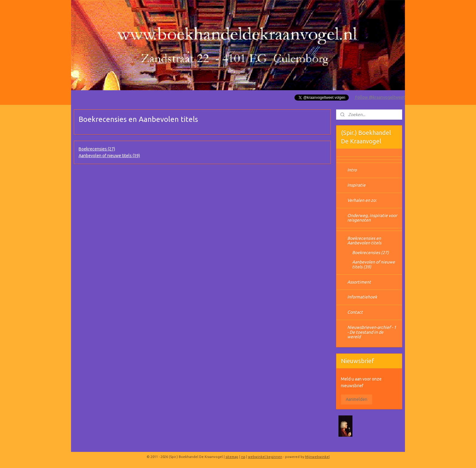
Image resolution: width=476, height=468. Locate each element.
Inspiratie (356, 185)
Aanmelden (357, 399)
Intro (352, 170)
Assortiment (359, 282)
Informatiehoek (362, 297)
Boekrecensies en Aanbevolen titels (364, 241)
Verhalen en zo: (362, 200)
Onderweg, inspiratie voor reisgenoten (372, 218)
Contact (355, 312)
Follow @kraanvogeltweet (380, 97)
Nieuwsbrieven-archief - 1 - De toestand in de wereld (372, 332)
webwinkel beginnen (265, 457)
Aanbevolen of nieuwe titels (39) (109, 156)
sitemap (232, 457)
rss (243, 457)
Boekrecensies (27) (97, 149)
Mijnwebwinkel (317, 457)
